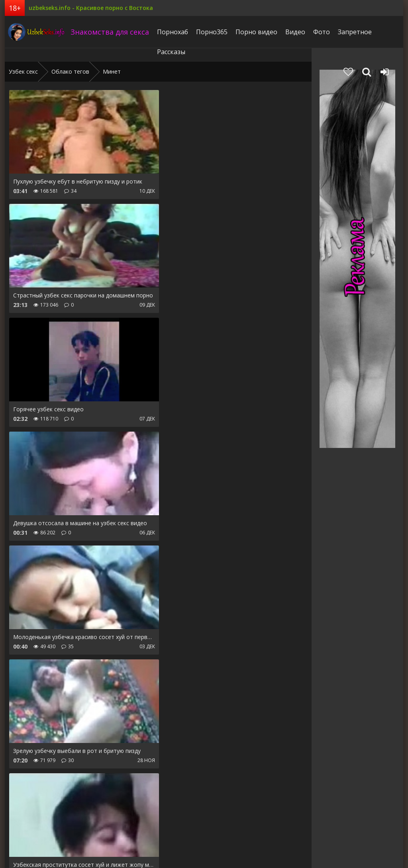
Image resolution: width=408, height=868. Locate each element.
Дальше (147, 788)
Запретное (353, 32)
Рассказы (169, 52)
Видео (293, 32)
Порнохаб (171, 32)
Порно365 (210, 32)
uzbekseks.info (35, 32)
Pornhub (20, 837)
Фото (320, 32)
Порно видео (254, 32)
